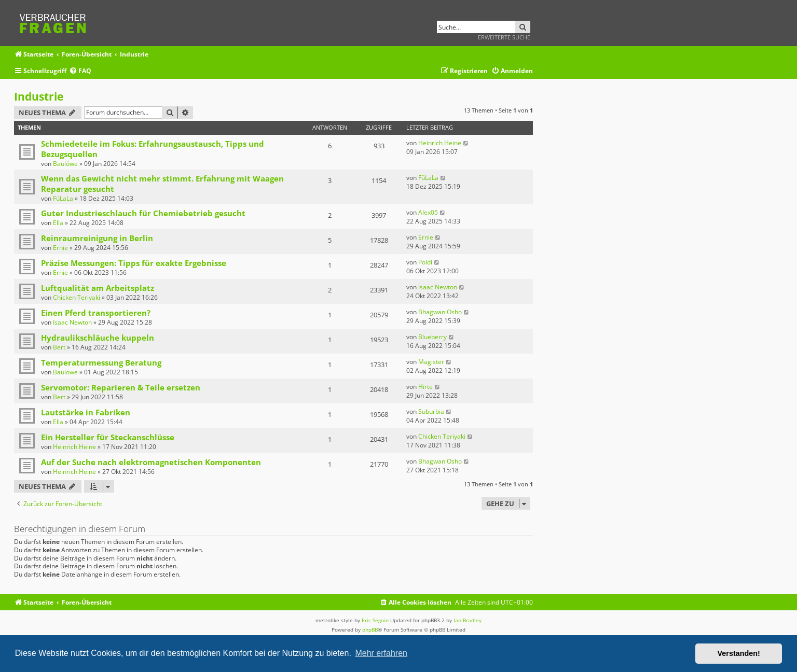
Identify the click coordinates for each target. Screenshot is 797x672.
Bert (59, 347)
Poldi (425, 262)
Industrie (39, 96)
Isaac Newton (438, 287)
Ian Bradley (468, 620)
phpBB (370, 629)
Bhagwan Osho (440, 312)
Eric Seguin (375, 620)
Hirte (425, 387)
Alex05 (428, 212)
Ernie (60, 248)
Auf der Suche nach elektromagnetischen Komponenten (151, 462)
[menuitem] (80, 71)
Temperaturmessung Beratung (101, 362)
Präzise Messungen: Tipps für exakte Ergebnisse (134, 263)
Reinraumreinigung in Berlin (97, 238)
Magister (431, 362)
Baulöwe (65, 164)
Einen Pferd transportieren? (96, 313)
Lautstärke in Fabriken (86, 412)
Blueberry (432, 337)
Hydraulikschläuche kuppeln (98, 338)
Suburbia (431, 411)
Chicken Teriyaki (77, 297)
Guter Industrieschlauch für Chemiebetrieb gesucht (143, 213)
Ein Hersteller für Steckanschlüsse (108, 437)
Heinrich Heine (440, 143)
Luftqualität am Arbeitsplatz (98, 288)
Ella (58, 223)
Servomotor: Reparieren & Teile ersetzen (121, 387)
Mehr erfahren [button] (381, 653)
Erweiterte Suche (504, 37)
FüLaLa (63, 198)
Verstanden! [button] (739, 653)
